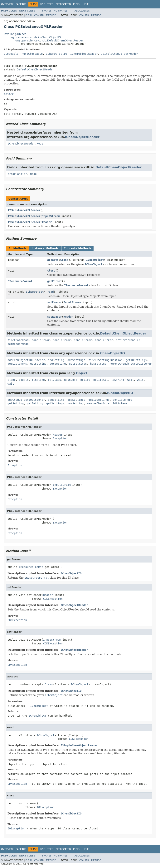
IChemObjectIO (56, 54)
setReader (55, 302)
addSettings (76, 360)
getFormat (55, 281)
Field (29, 15)
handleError (41, 340)
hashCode (71, 380)
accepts (53, 260)
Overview (7, 4)
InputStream (51, 216)
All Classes (82, 11)
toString (118, 380)
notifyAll (101, 380)
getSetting (38, 364)
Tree (50, 4)
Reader (47, 222)
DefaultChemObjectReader (35, 69)
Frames (47, 11)
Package (21, 4)
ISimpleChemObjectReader (120, 54)
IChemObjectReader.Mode (25, 144)
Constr (39, 15)
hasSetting (98, 364)
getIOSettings (136, 360)
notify (85, 380)
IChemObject (95, 260)
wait (131, 380)
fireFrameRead (18, 340)
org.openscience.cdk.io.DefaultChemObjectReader (49, 40)
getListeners (17, 364)
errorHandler (17, 174)
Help (86, 4)
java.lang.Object (15, 34)
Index (77, 4)
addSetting (56, 360)
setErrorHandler (128, 340)
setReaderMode (18, 344)
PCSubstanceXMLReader (24, 210)
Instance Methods (45, 248)
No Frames (61, 11)
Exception (60, 438)
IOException (46, 807)
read (51, 292)
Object (82, 373)
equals (24, 380)
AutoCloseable (32, 54)
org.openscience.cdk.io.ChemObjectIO (35, 37)
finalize (38, 380)
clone (12, 380)
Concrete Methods (78, 248)
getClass (54, 380)
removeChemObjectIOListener (131, 364)
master (9, 94)
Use (43, 4)
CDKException (53, 599)
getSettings (78, 364)
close (51, 271)
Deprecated (63, 4)
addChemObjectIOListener (26, 360)
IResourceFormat (20, 281)
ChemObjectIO (112, 353)
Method (51, 15)
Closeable (11, 54)
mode (33, 174)
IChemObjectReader (84, 54)
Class (64, 260)
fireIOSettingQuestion (105, 360)
